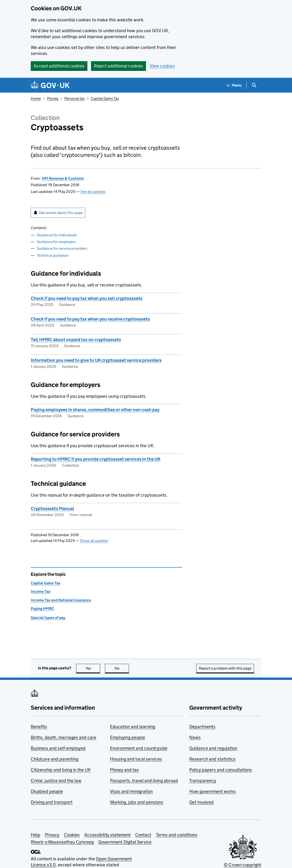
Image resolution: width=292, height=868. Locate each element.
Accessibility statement (107, 835)
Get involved (201, 802)
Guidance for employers (56, 242)
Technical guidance (53, 255)
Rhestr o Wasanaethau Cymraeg (62, 842)
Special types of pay (48, 618)
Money (53, 98)
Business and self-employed (58, 748)
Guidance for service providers (62, 248)
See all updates (93, 192)
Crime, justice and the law (56, 781)
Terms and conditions (177, 835)
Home (36, 98)
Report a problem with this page (225, 668)
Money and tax (124, 770)
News (195, 737)
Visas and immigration (131, 791)
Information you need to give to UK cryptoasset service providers (96, 360)
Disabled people (47, 791)
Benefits (39, 727)
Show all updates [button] (94, 541)
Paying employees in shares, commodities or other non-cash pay (95, 410)
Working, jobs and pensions (137, 802)
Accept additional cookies (59, 66)
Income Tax (41, 592)
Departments (202, 727)
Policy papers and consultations (221, 770)
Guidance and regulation (213, 748)
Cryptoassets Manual (52, 508)
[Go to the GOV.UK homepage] (50, 85)
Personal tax (74, 98)
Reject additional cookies (119, 66)
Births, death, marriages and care (64, 737)
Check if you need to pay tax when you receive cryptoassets (90, 319)
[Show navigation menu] (234, 85)
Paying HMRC (43, 609)
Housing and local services (136, 759)
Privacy (52, 835)
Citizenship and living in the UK (61, 770)
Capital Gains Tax (105, 98)
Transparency (203, 781)
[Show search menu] (254, 85)
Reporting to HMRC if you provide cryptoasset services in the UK (96, 459)
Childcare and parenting (55, 759)
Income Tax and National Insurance (61, 600)
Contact (143, 835)
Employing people (128, 737)
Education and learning (133, 727)
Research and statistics (212, 759)
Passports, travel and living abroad (144, 781)
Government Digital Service (125, 842)
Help (36, 835)
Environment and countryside (139, 748)
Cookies (72, 835)
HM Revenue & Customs (63, 178)
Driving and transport (52, 802)
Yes (93, 668)
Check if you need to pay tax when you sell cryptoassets (87, 298)
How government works (213, 791)
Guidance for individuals (57, 235)
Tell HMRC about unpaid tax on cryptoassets (76, 340)
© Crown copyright (243, 865)
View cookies (162, 66)
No (122, 668)
